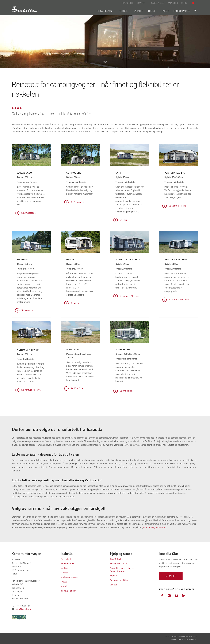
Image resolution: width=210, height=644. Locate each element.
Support (114, 576)
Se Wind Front (127, 391)
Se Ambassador (29, 213)
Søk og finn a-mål (118, 564)
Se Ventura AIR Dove (179, 300)
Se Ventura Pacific (177, 206)
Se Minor (75, 303)
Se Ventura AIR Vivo (31, 390)
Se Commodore (78, 202)
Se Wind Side (77, 389)
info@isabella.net (24, 609)
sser (66, 573)
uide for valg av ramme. (154, 528)
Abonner (171, 576)
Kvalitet (64, 568)
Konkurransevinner (70, 577)
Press (63, 582)
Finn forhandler (68, 564)
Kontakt (65, 586)
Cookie (113, 585)
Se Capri (124, 220)
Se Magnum (27, 310)
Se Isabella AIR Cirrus (130, 296)
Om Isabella (66, 559)
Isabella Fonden (68, 591)
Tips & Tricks (116, 559)
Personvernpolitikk (119, 580)
